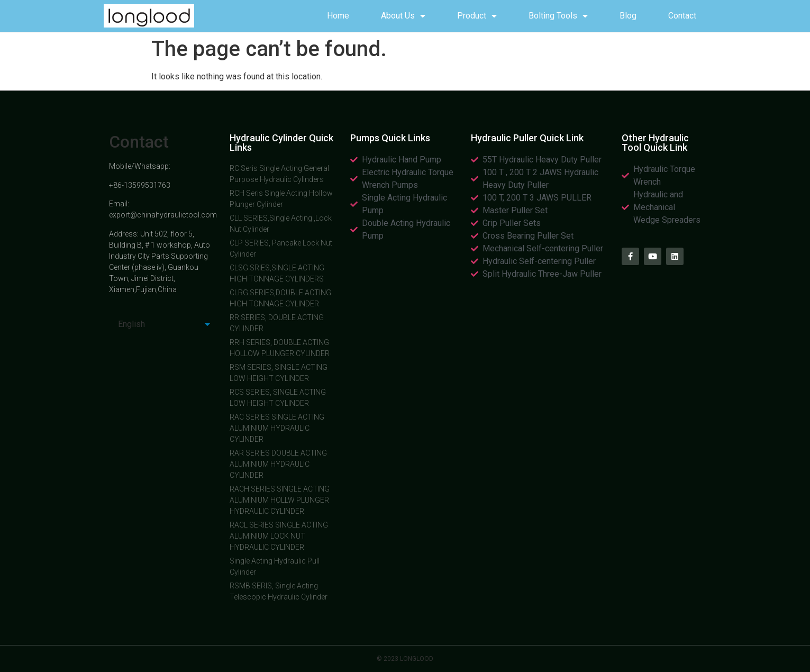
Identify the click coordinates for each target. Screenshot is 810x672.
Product (477, 16)
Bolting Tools (558, 16)
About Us (403, 16)
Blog (628, 16)
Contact (682, 16)
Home (338, 16)
